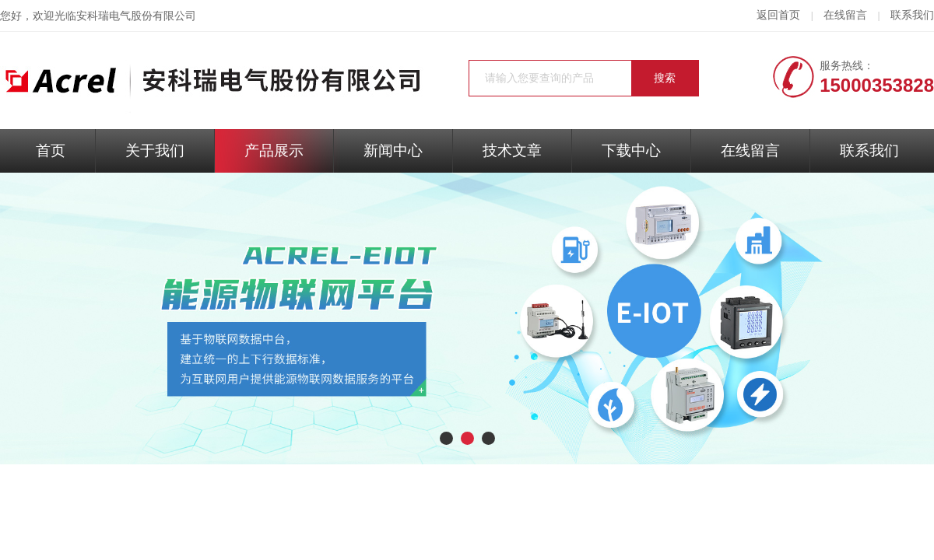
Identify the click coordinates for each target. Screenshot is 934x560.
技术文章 (512, 150)
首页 (51, 150)
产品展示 (274, 150)
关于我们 (155, 150)
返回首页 (778, 15)
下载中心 (631, 150)
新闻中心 (393, 150)
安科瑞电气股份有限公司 (136, 16)
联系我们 (912, 15)
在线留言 (845, 15)
